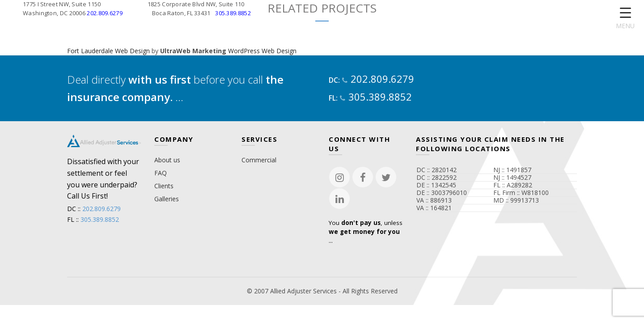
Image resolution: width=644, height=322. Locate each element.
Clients (164, 186)
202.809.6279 (105, 13)
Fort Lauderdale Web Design (108, 51)
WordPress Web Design (262, 51)
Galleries (167, 199)
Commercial (259, 160)
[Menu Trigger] (625, 19)
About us (167, 160)
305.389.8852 (233, 13)
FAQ (161, 173)
